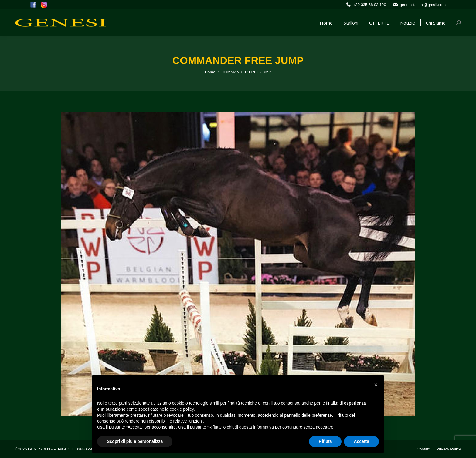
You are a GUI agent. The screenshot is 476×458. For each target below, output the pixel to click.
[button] (376, 385)
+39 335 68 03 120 (370, 5)
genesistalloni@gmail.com (423, 5)
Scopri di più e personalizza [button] (135, 441)
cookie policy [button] (182, 409)
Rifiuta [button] (325, 441)
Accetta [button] (361, 441)
